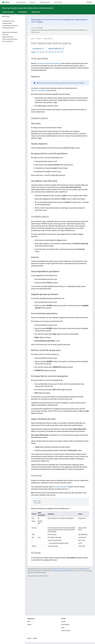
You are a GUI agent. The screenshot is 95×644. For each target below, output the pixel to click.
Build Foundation (36, 20)
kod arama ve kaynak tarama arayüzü (49, 63)
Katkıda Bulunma (48, 39)
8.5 (50, 52)
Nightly (33, 52)
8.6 (47, 52)
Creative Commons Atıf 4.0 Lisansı (60, 569)
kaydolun (40, 22)
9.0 (41, 52)
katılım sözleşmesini (81, 20)
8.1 (62, 52)
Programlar (23, 12)
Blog (29, 622)
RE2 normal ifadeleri (60, 487)
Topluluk (39, 39)
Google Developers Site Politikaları (62, 571)
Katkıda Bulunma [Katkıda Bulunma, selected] (8, 12)
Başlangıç (33, 2)
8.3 (56, 52)
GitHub (89, 2)
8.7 (44, 52)
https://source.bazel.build (39, 90)
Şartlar (29, 638)
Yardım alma (36, 12)
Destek (63, 622)
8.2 (59, 52)
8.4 (53, 52)
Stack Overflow (66, 631)
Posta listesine (67, 20)
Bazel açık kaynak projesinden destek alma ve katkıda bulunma (28, 8)
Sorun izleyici (65, 625)
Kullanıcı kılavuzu (45, 2)
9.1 (38, 52)
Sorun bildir (38, 49)
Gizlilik (35, 638)
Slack (63, 628)
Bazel (33, 39)
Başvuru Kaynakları (60, 2)
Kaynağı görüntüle (56, 49)
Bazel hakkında (21, 2)
